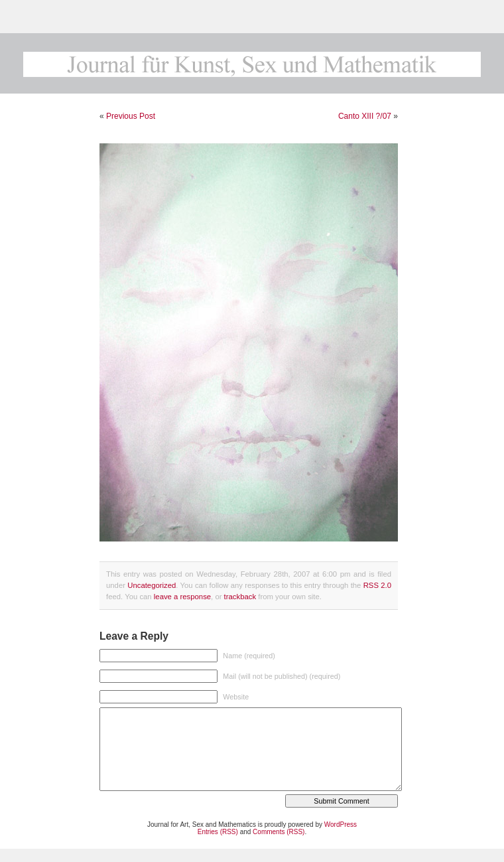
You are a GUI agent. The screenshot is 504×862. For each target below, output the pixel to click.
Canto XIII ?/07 (365, 116)
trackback (240, 597)
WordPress (341, 825)
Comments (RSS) (279, 832)
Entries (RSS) (218, 832)
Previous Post (131, 116)
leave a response (182, 597)
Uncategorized (152, 585)
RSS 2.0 (377, 585)
